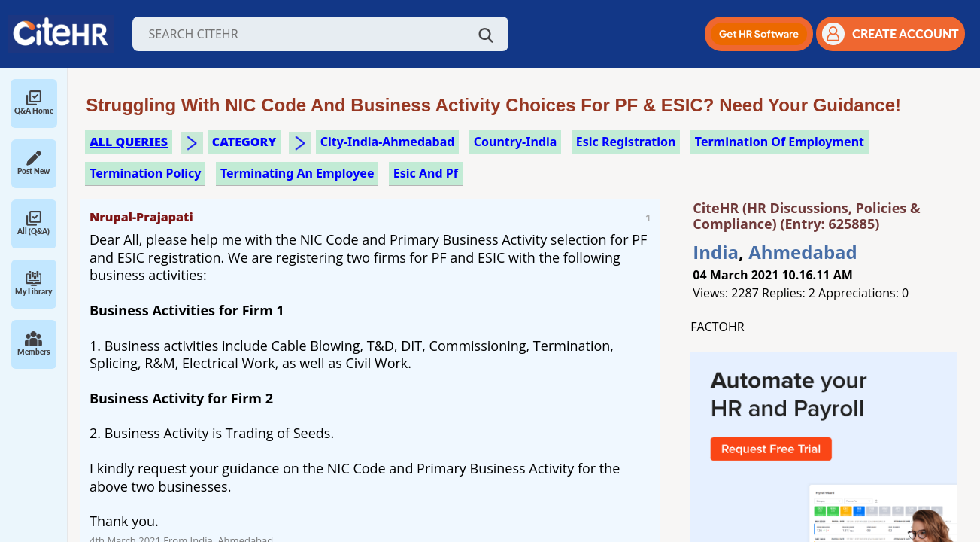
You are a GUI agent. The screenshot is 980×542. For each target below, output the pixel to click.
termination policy (145, 173)
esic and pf (426, 173)
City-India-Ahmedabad (388, 142)
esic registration (626, 142)
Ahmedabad (803, 252)
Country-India (516, 142)
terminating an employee (297, 173)
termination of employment (780, 142)
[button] (759, 34)
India (716, 252)
